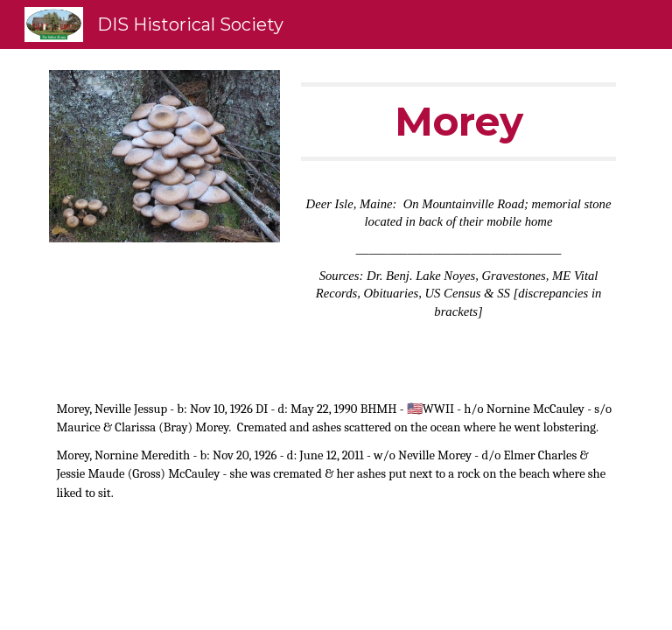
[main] (458, 122)
